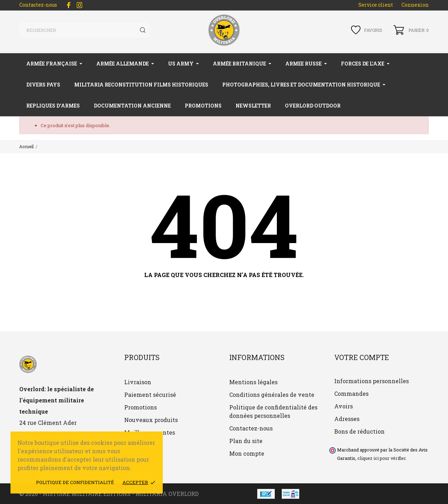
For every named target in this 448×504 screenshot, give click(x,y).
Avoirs (344, 406)
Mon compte (247, 453)
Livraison (138, 382)
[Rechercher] (84, 30)
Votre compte (362, 357)
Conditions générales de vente (272, 395)
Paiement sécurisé (150, 395)
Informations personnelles (372, 381)
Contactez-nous (38, 5)
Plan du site (246, 441)
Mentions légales (253, 382)
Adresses (347, 419)
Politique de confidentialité (75, 482)
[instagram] (79, 5)
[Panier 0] (411, 30)
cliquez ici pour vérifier (381, 458)
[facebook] (69, 5)
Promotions (141, 407)
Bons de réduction (359, 431)
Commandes (351, 393)
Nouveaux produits (151, 420)
